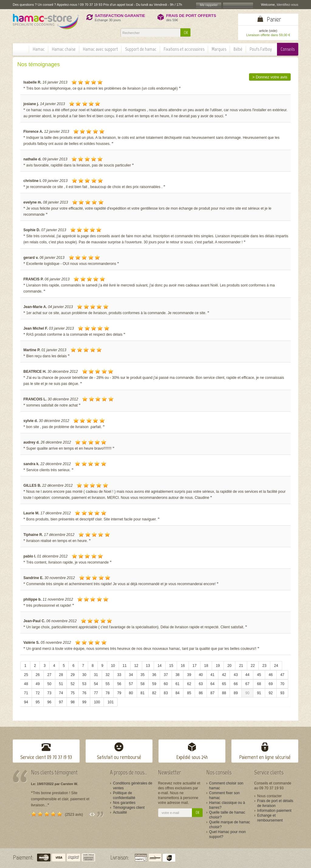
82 (154, 693)
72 (38, 693)
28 (61, 675)
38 (178, 675)
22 (253, 666)
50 (49, 684)
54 (96, 684)
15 (171, 666)
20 (229, 666)
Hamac (39, 49)
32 (108, 675)
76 (84, 693)
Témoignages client (129, 808)
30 (84, 675)
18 (206, 666)
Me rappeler (209, 5)
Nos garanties (124, 803)
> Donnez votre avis (270, 77)
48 (26, 684)
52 (72, 684)
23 (264, 666)
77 (96, 693)
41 (212, 675)
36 (154, 675)
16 (183, 666)
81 (143, 693)
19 (218, 666)
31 (96, 675)
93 (282, 693)
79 (119, 693)
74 (61, 693)
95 (38, 702)
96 (49, 702)
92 (271, 693)
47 (282, 675)
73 (49, 693)
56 (119, 684)
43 (236, 675)
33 (119, 675)
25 (26, 675)
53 (84, 684)
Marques (219, 49)
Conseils (288, 49)
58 (143, 684)
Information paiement (274, 811)
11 (125, 666)
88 (224, 693)
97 (61, 702)
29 (72, 675)
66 (236, 684)
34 (131, 675)
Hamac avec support (100, 49)
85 (189, 693)
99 (84, 702)
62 (189, 684)
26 (38, 675)
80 (131, 693)
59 (154, 684)
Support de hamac (141, 49)
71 (26, 693)
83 (166, 693)
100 (97, 702)
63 (201, 684)
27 (49, 675)
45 (259, 675)
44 (247, 675)
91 (259, 693)
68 (259, 684)
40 (201, 675)
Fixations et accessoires (184, 49)
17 (195, 666)
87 (212, 693)
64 (212, 684)
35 (143, 675)
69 (271, 684)
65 (224, 684)
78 (108, 693)
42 (224, 675)
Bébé (238, 49)
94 (26, 702)
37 (166, 675)
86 (201, 693)
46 (271, 675)
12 (136, 666)
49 (38, 684)
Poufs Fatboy (261, 49)
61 (178, 684)
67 (247, 684)
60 (166, 684)
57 (131, 684)
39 (189, 675)
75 (72, 693)
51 (61, 684)
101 (111, 702)
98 (72, 702)
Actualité (120, 812)
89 (236, 693)
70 (282, 684)
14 (160, 666)
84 (178, 693)
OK (186, 33)
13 (148, 666)
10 (113, 666)
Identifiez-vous (287, 5)
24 (276, 666)
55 (108, 684)
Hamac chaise (64, 49)
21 (241, 666)
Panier (274, 19)
